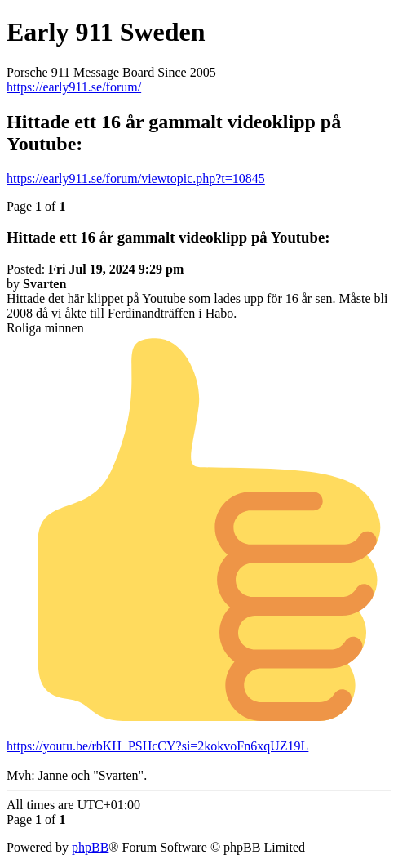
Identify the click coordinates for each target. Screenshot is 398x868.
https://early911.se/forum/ (74, 87)
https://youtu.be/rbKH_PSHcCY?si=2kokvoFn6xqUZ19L (157, 746)
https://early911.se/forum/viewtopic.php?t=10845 (136, 178)
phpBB (90, 847)
